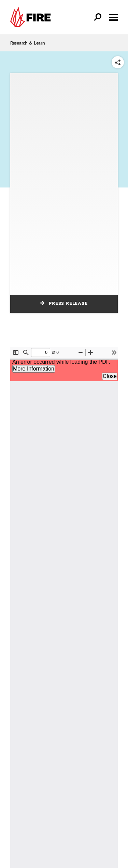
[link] (32, 17)
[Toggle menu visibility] (113, 17)
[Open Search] (98, 17)
